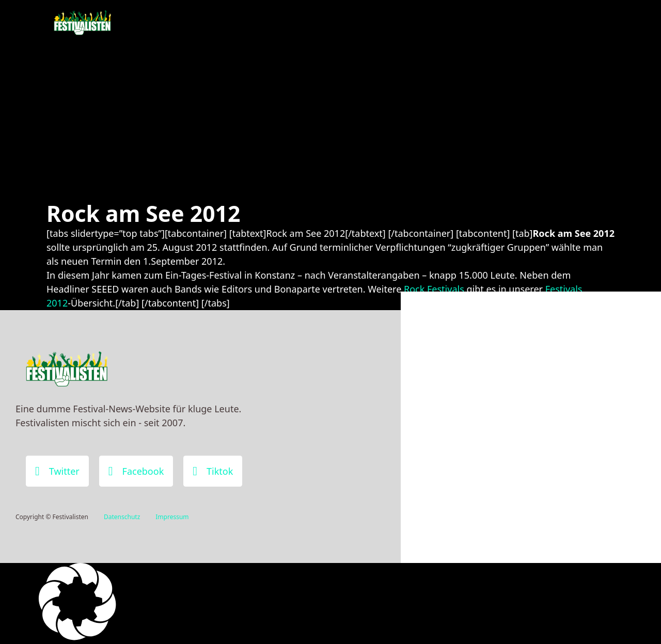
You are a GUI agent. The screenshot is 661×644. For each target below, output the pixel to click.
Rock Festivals (434, 289)
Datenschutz (122, 517)
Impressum (172, 517)
